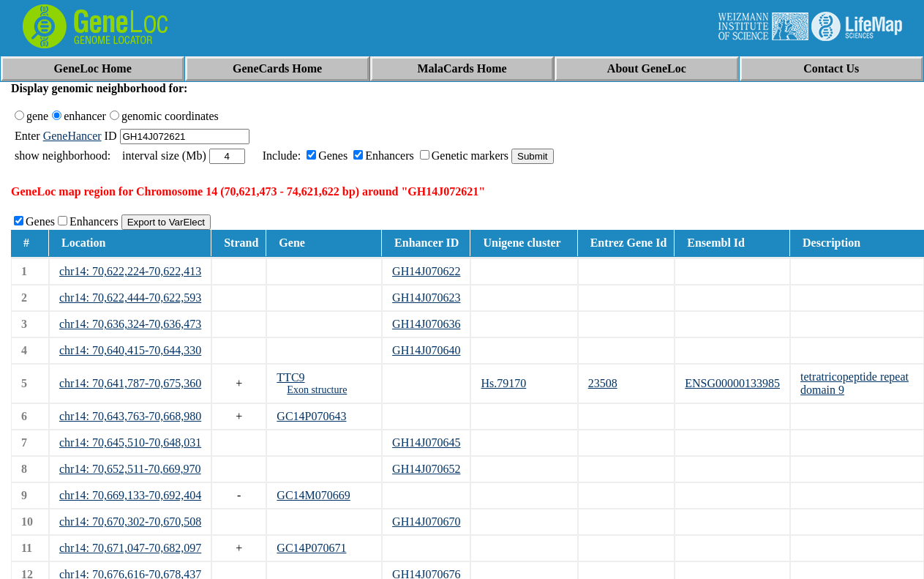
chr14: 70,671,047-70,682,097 (130, 548)
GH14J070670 (426, 522)
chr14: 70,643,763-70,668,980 (130, 416)
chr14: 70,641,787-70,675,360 (130, 383)
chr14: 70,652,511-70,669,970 (130, 469)
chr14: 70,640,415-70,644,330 (130, 350)
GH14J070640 (426, 350)
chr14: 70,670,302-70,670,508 (130, 522)
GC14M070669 (313, 495)
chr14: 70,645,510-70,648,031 (130, 442)
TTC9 (290, 377)
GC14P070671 (311, 548)
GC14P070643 (311, 416)
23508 (603, 383)
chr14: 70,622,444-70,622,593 (130, 298)
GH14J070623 (426, 298)
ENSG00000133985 (732, 383)
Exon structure (317, 390)
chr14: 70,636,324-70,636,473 (130, 324)
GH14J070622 (426, 271)
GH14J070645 (426, 442)
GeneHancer (72, 136)
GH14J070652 (426, 469)
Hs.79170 (503, 383)
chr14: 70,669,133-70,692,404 (130, 495)
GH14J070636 (426, 324)
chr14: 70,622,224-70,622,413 (130, 271)
